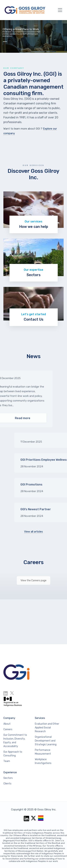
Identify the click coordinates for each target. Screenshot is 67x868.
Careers (33, 562)
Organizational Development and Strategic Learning (46, 741)
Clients (7, 784)
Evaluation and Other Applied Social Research (47, 728)
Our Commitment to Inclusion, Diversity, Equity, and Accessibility (15, 741)
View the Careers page (33, 580)
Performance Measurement (43, 752)
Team (7, 761)
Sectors (8, 778)
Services (40, 718)
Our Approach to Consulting (13, 754)
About (7, 724)
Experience (10, 772)
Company (9, 718)
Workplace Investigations (43, 761)
